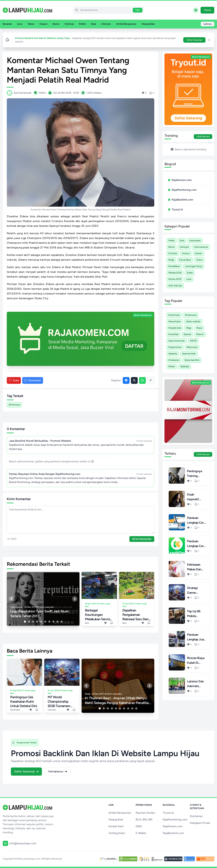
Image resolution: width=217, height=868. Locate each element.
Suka (14, 380)
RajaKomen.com (180, 180)
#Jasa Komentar (177, 341)
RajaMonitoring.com (182, 190)
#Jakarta (173, 354)
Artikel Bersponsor (126, 24)
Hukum (43, 24)
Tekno (31, 24)
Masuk (207, 10)
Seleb (190, 273)
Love (20, 24)
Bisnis (56, 24)
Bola (93, 24)
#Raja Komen (175, 347)
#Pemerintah (189, 354)
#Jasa (199, 328)
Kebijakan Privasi (200, 823)
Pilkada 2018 (175, 273)
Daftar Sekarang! (194, 40)
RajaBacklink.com (181, 200)
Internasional (201, 247)
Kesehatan (195, 241)
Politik (82, 24)
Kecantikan (185, 260)
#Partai (187, 334)
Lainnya (208, 24)
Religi (171, 260)
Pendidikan (174, 266)
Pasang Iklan (148, 24)
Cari (138, 10)
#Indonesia (191, 315)
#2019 (193, 341)
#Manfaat (173, 334)
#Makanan (174, 360)
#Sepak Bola (175, 328)
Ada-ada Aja (175, 286)
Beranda (7, 24)
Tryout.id (175, 209)
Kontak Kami (116, 826)
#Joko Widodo (193, 321)
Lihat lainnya (203, 136)
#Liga (189, 328)
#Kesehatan (175, 321)
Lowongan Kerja (194, 266)
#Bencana (192, 347)
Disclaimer (196, 816)
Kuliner (199, 253)
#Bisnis (200, 334)
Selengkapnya (58, 771)
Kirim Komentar (142, 539)
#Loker (172, 366)
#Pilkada (185, 366)
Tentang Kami (117, 833)
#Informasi (14, 405)
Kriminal (69, 24)
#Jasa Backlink (192, 360)
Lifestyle (106, 24)
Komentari (33, 380)
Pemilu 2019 (175, 279)
